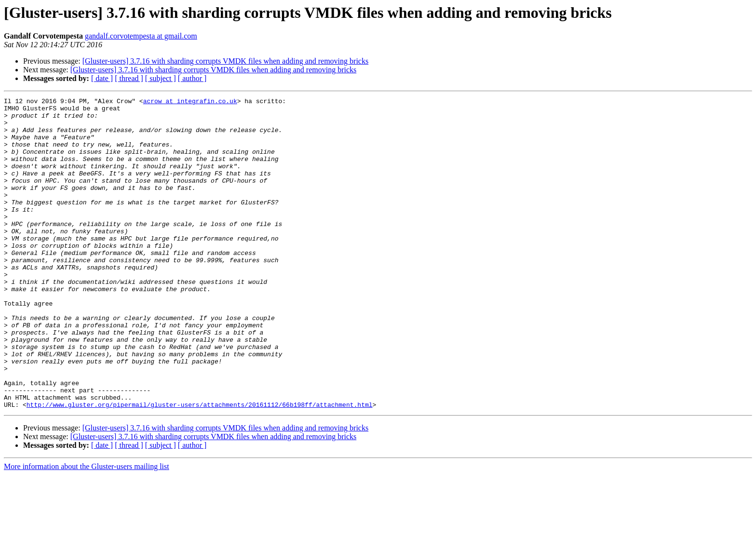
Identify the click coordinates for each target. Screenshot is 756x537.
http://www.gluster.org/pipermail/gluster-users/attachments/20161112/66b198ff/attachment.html (200, 467)
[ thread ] (129, 78)
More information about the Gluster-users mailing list (87, 529)
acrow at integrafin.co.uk (190, 102)
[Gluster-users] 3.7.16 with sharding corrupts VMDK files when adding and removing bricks (226, 61)
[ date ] (102, 78)
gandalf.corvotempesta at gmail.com (141, 36)
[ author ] (192, 78)
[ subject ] (161, 78)
